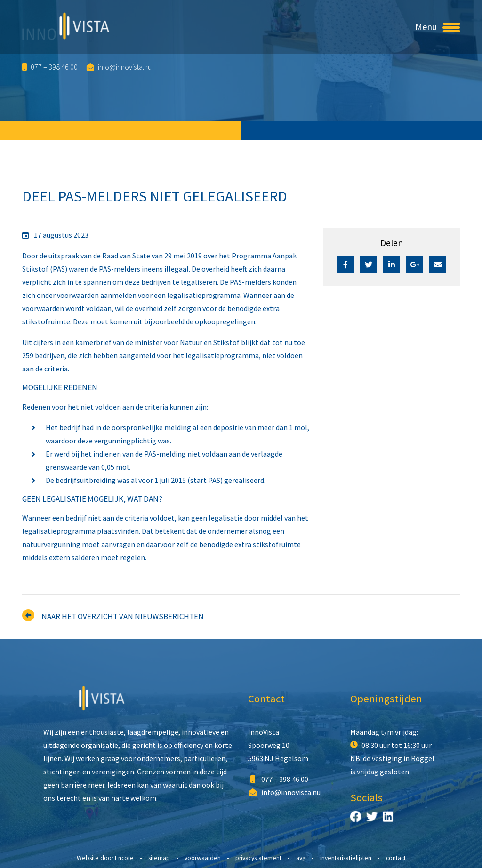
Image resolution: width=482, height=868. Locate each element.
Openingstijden (386, 699)
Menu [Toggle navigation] (438, 27)
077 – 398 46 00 (50, 67)
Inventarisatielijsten (346, 858)
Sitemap (159, 858)
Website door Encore (105, 858)
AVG (301, 858)
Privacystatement (258, 858)
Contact (266, 699)
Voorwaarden (203, 858)
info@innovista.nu (119, 67)
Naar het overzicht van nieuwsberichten (123, 616)
